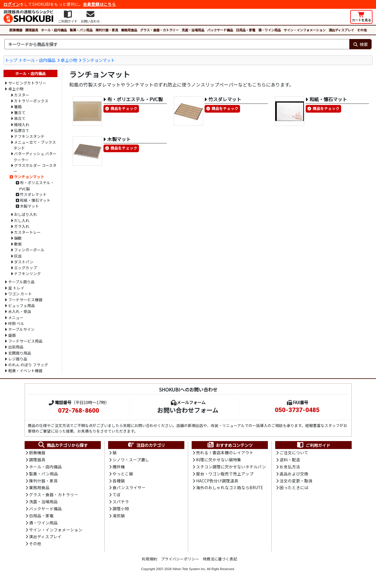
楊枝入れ (22, 124)
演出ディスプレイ (341, 30)
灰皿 (18, 256)
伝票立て (22, 130)
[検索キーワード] (177, 44)
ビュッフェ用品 (22, 305)
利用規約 (149, 561)
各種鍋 (119, 482)
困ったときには (294, 489)
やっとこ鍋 (123, 474)
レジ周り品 (18, 359)
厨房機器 (16, 30)
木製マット (29, 206)
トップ (11, 60)
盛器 (12, 335)
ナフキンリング (27, 273)
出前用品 (16, 347)
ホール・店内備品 (54, 30)
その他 (362, 30)
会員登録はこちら (99, 4)
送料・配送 (290, 460)
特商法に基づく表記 (220, 561)
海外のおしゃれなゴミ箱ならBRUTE (229, 489)
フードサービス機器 (25, 300)
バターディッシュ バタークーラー (35, 156)
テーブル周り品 (21, 282)
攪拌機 (119, 467)
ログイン (12, 4)
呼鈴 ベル (16, 323)
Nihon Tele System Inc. (189, 571)
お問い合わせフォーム (188, 410)
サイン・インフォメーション (305, 30)
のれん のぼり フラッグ (28, 365)
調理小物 (121, 510)
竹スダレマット (33, 194)
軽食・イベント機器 (25, 371)
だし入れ (22, 220)
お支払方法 (290, 467)
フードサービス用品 (25, 341)
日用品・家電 (246, 30)
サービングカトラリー (27, 83)
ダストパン (24, 262)
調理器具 (32, 30)
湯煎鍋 (119, 517)
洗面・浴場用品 (193, 30)
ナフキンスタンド (29, 136)
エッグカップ (25, 268)
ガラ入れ (22, 226)
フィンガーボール (29, 250)
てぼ (117, 496)
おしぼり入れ (25, 214)
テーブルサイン (21, 329)
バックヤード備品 (220, 30)
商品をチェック (124, 109)
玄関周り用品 (20, 353)
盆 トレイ (16, 288)
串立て (20, 118)
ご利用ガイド (313, 445)
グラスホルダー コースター (35, 168)
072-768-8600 (79, 411)
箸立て (20, 112)
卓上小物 (69, 60)
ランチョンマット (98, 60)
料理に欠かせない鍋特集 (219, 460)
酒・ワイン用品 (269, 30)
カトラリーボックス (31, 101)
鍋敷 (18, 238)
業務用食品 (129, 30)
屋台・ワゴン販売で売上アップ (225, 474)
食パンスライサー (129, 489)
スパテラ (121, 503)
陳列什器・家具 (107, 30)
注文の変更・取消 (296, 482)
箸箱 (18, 107)
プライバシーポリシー (180, 561)
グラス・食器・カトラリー (159, 30)
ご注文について (294, 453)
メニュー (16, 317)
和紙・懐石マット (35, 200)
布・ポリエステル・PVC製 (37, 185)
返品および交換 (294, 474)
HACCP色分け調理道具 (217, 482)
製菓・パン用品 (81, 30)
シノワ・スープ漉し (131, 460)
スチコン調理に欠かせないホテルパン (231, 467)
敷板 (18, 244)
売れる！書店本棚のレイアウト (225, 453)
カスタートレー (27, 232)
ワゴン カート (20, 294)
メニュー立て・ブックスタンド (35, 145)
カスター (22, 95)
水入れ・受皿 (20, 311)
